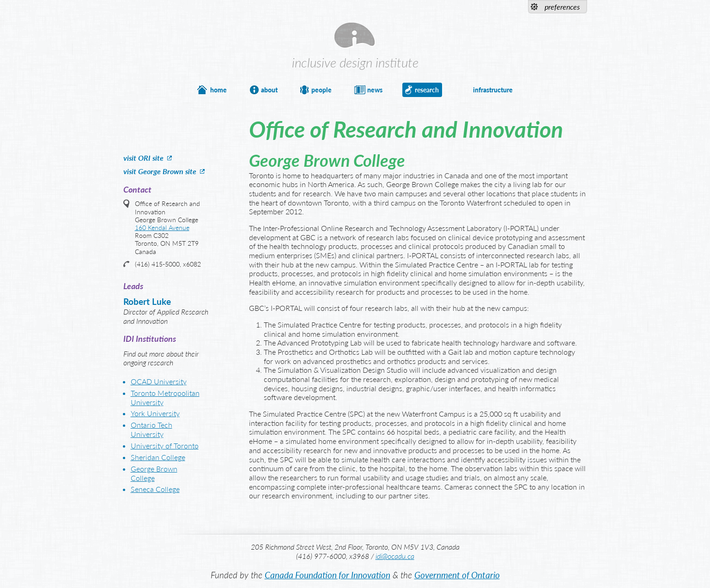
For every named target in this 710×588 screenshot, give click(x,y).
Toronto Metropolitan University (165, 397)
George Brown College (154, 473)
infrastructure (493, 90)
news (375, 90)
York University (155, 413)
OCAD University (159, 381)
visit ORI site (143, 158)
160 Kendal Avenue (162, 227)
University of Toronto (165, 446)
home (218, 90)
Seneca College (155, 489)
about (269, 90)
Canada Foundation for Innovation (328, 575)
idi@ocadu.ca (395, 556)
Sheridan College (158, 457)
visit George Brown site (160, 171)
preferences (562, 7)
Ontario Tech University (152, 429)
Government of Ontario (457, 575)
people (322, 90)
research (427, 90)
